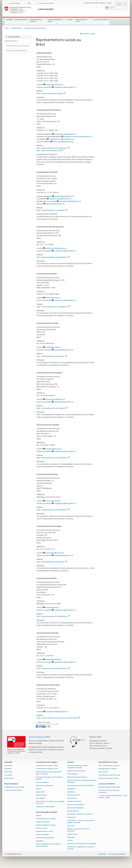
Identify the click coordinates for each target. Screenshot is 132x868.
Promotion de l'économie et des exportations (109, 791)
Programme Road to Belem (13, 790)
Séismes (38, 789)
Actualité (9, 22)
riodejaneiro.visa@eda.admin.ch (62, 139)
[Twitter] (40, 726)
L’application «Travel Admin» (45, 807)
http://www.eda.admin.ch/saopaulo (52, 210)
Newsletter (8, 769)
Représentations (21, 22)
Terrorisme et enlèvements (44, 786)
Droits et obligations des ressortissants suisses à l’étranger (48, 845)
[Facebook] (37, 726)
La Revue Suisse (72, 834)
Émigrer (38, 816)
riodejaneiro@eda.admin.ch (65, 87)
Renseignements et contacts (108, 769)
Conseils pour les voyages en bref (47, 769)
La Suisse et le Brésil (101, 22)
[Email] (49, 726)
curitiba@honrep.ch (53, 347)
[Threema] (44, 726)
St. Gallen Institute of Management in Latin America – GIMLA (113, 797)
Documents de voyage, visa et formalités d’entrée (49, 778)
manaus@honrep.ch (53, 501)
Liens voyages (40, 798)
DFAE (29, 3)
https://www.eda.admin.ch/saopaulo (52, 408)
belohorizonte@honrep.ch (56, 248)
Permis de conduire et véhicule (77, 777)
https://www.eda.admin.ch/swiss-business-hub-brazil (58, 718)
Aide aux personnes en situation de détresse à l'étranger (82, 781)
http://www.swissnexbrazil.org (50, 150)
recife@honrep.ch (52, 607)
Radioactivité (40, 792)
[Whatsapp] (47, 726)
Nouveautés (8, 766)
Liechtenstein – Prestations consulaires (80, 814)
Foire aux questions (42, 782)
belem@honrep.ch (53, 298)
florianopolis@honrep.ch (55, 399)
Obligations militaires (74, 801)
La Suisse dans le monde (46, 3)
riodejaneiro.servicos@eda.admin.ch (78, 137)
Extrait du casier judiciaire (76, 805)
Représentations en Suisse (44, 831)
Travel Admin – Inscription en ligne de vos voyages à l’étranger (81, 821)
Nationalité (71, 837)
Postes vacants (9, 778)
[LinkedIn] (42, 726)
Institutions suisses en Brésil (45, 838)
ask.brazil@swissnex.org (55, 204)
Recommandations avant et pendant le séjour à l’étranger (49, 773)
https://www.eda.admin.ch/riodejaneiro (53, 307)
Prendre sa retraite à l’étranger (46, 825)
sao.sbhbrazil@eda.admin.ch (70, 201)
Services (70, 22)
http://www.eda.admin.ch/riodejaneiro (53, 148)
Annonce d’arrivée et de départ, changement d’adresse (78, 767)
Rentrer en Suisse (41, 828)
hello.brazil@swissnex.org (63, 142)
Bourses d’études (73, 811)
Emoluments (71, 817)
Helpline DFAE (95, 737)
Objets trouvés (72, 798)
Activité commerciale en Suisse (108, 778)
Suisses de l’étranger (42, 835)
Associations (40, 841)
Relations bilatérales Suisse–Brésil (109, 787)
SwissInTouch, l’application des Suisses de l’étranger (81, 848)
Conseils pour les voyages (38, 22)
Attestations (71, 792)
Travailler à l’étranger (43, 822)
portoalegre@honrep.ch (55, 553)
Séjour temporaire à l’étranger (46, 819)
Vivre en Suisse (103, 772)
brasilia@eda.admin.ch (55, 85)
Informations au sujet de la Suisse (109, 775)
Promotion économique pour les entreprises (82, 844)
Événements (8, 772)
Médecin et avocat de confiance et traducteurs (78, 830)
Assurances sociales (73, 795)
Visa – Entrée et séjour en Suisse (109, 766)
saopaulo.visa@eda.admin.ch (60, 199)
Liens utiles (71, 826)
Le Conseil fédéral (14, 3)
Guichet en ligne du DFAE (39, 737)
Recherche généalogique (75, 808)
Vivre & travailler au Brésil (56, 22)
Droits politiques (73, 774)
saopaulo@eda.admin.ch (64, 196)
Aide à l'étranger (41, 795)
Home (7, 28)
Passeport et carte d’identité (76, 771)
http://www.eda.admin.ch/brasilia (51, 93)
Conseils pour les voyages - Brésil (46, 766)
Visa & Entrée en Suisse (83, 22)
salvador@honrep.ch (53, 659)
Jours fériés (8, 775)
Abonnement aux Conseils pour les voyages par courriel (50, 802)
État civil (70, 841)
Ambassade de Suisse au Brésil (14, 787)
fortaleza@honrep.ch (54, 449)
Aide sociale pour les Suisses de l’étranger (81, 786)
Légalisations (71, 789)
